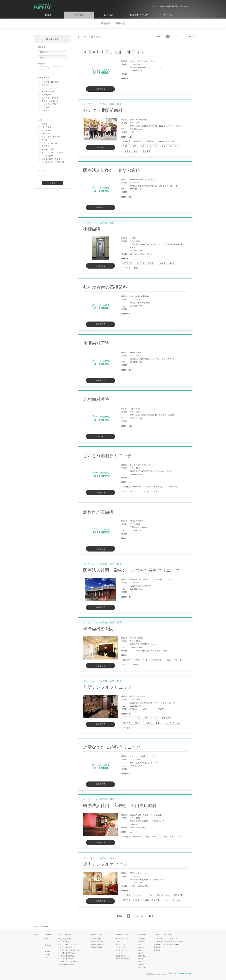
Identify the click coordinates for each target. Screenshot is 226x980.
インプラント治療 (64, 934)
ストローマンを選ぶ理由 (163, 934)
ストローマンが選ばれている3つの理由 (168, 942)
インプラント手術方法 (66, 959)
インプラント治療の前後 (67, 953)
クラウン (119, 942)
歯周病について (97, 934)
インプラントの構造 (65, 947)
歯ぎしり (142, 950)
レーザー (119, 953)
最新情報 (109, 15)
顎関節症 (142, 942)
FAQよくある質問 (64, 939)
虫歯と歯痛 (142, 967)
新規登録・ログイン (48, 954)
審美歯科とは (120, 956)
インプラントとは (64, 942)
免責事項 (157, 950)
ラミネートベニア (122, 950)
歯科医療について (139, 15)
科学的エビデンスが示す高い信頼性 (167, 944)
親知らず (142, 964)
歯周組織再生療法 (98, 942)
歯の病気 (142, 956)
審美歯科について (122, 934)
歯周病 (141, 959)
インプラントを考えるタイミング (70, 950)
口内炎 (141, 947)
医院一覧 (120, 23)
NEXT (190, 37)
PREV (159, 37)
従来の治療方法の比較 (66, 964)
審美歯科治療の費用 (123, 959)
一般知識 (142, 939)
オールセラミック (122, 939)
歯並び (141, 962)
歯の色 (141, 953)
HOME (49, 15)
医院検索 (79, 15)
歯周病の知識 (96, 939)
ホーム (36, 927)
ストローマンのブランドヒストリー (167, 939)
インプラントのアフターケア (68, 944)
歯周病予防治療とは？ (99, 947)
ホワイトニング (121, 947)
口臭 (140, 944)
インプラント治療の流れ (67, 956)
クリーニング (120, 944)
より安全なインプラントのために (70, 962)
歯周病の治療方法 (98, 944)
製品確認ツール (159, 947)
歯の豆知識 (142, 934)
